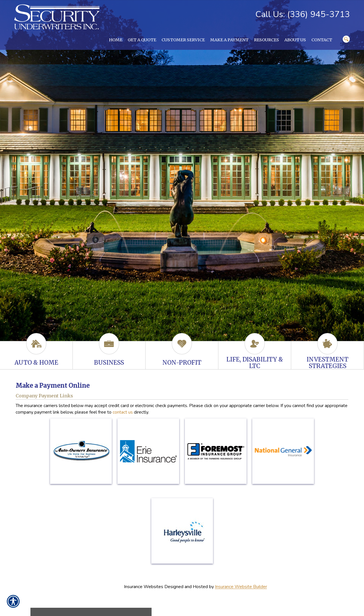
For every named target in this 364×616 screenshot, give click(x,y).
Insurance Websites (144, 587)
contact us (123, 412)
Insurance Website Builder (241, 587)
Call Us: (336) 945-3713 (303, 14)
